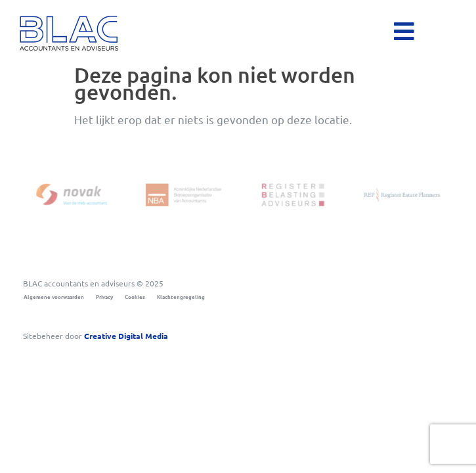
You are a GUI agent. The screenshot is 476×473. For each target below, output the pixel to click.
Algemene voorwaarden (54, 296)
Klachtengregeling (181, 296)
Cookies (135, 296)
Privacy (104, 296)
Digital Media (126, 336)
